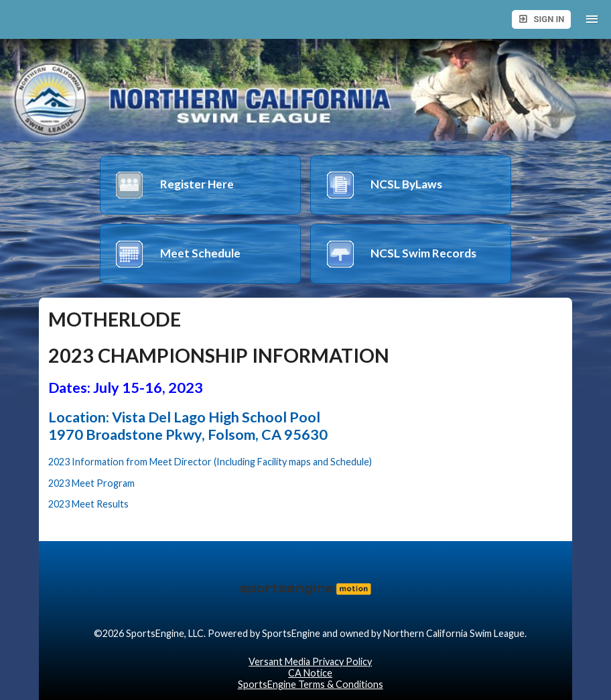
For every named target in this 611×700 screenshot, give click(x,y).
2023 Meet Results (88, 504)
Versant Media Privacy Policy (310, 661)
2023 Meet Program (91, 483)
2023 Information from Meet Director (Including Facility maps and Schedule (209, 462)
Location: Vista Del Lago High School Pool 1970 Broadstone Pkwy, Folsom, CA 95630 (188, 426)
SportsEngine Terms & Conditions (311, 684)
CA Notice (310, 673)
